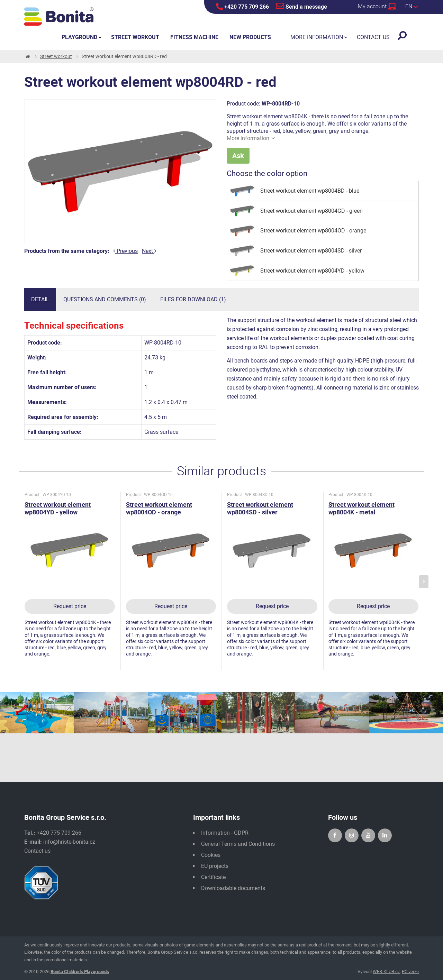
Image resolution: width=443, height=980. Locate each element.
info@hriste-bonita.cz (69, 842)
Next (149, 251)
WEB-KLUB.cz (386, 972)
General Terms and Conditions (238, 844)
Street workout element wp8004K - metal (361, 508)
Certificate (213, 877)
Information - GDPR (225, 833)
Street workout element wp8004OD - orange (159, 508)
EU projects (215, 866)
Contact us (37, 851)
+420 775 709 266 (242, 7)
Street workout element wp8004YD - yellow (58, 508)
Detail (40, 299)
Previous (125, 251)
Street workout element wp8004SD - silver (260, 508)
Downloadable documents (233, 888)
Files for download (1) (193, 299)
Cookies (211, 855)
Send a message (301, 6)
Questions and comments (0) (105, 299)
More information (251, 138)
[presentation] (424, 582)
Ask (238, 156)
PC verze (410, 972)
